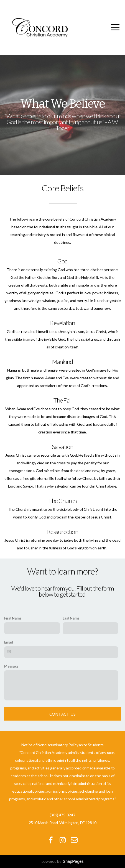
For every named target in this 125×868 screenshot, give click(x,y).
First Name (13, 618)
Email (9, 642)
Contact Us (63, 714)
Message (11, 666)
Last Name (71, 618)
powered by (63, 861)
